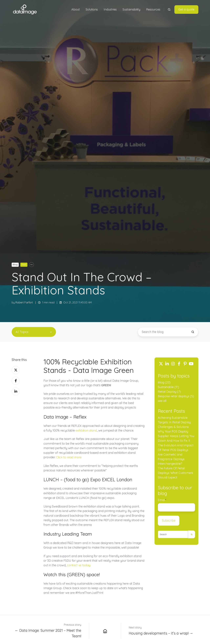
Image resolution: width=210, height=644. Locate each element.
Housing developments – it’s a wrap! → (161, 633)
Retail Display (169, 392)
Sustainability (131, 9)
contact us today (79, 565)
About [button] (76, 9)
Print (24, 264)
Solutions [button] (92, 9)
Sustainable (168, 387)
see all (162, 401)
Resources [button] (153, 9)
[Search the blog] (193, 332)
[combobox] (173, 534)
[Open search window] (169, 9)
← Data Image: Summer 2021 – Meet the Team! (48, 633)
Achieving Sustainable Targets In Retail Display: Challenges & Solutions (174, 422)
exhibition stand (86, 430)
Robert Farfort (24, 302)
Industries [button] (110, 9)
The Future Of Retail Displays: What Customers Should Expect (175, 473)
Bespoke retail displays (176, 396)
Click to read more (69, 457)
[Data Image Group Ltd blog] (105, 631)
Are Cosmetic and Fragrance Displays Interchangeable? (171, 459)
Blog (15, 264)
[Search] (192, 534)
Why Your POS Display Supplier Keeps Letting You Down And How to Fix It (176, 436)
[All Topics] (31, 265)
